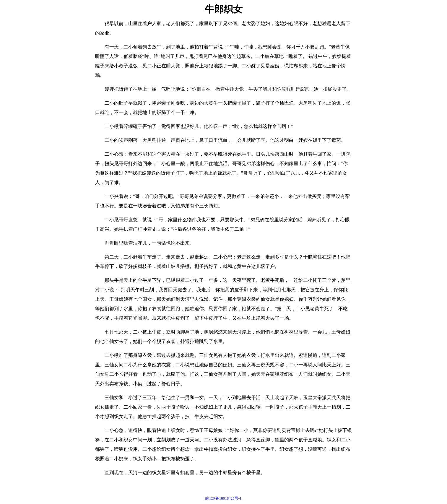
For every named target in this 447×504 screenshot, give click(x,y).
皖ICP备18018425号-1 (223, 498)
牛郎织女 (224, 9)
